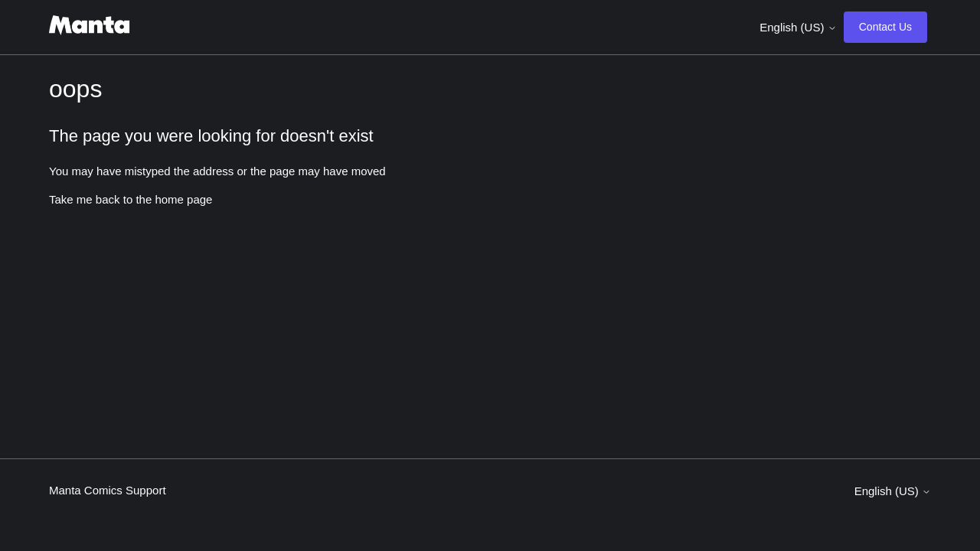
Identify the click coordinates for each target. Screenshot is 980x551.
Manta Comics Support (108, 490)
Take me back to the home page (131, 199)
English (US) (798, 27)
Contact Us (885, 27)
